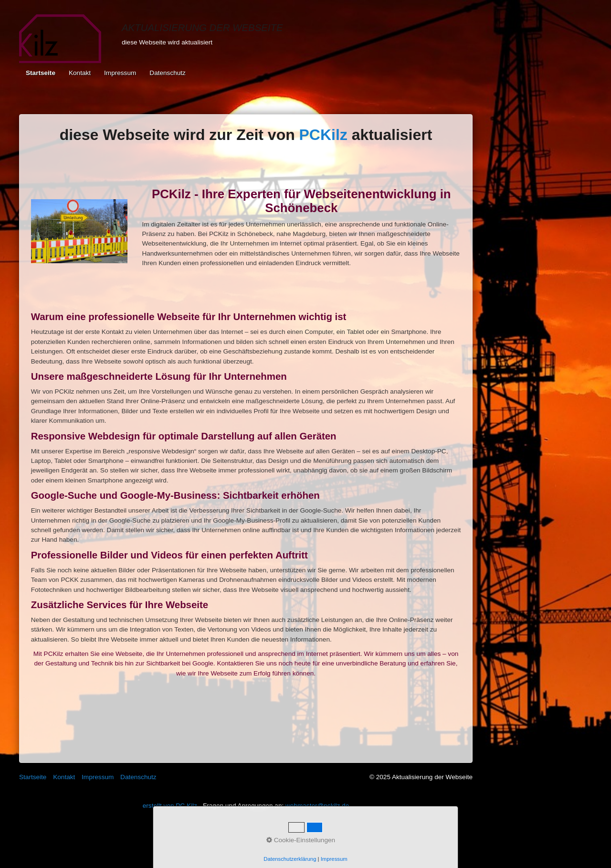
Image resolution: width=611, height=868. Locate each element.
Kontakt (80, 73)
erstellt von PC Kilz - (173, 806)
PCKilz (323, 135)
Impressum (120, 73)
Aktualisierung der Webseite (202, 28)
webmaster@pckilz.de (317, 806)
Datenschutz (168, 73)
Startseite (41, 73)
